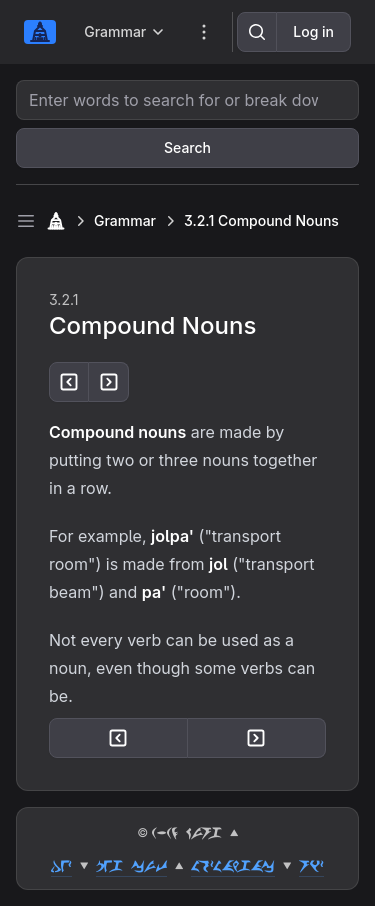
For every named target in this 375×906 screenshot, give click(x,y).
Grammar (125, 220)
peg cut (131, 865)
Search (187, 147)
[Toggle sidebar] (26, 221)
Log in (313, 31)
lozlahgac (233, 865)
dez (61, 865)
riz (311, 865)
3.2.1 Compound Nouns (261, 220)
